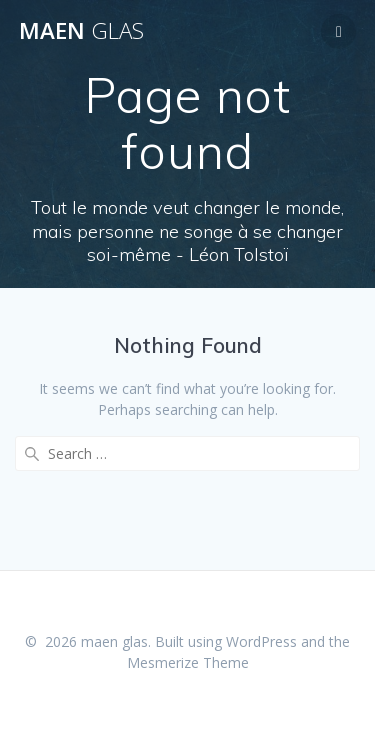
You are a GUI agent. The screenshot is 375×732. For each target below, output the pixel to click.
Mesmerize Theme (188, 662)
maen (81, 31)
